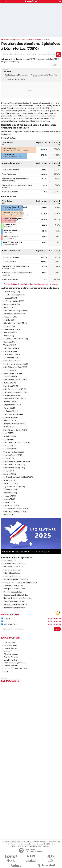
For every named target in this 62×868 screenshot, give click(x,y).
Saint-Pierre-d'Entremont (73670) (17, 443)
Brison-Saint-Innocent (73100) (15, 323)
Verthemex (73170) (11, 490)
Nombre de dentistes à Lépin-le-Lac (18, 598)
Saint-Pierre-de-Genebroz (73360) (17, 461)
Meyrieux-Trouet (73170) (13, 455)
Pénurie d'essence (11, 654)
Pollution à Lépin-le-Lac (13, 592)
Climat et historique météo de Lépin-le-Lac (20, 583)
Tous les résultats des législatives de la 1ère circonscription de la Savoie (31, 284)
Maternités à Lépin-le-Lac (13, 567)
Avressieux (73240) (11, 417)
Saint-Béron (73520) (11, 348)
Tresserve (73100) (10, 317)
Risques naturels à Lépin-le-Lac (16, 595)
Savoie (46, 40)
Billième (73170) (10, 480)
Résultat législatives (13, 40)
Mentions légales (17, 846)
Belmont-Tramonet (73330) (14, 424)
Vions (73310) (9, 439)
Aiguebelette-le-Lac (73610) (48, 59)
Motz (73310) (8, 433)
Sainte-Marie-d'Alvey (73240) (15, 512)
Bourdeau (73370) (10, 402)
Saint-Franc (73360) (11, 505)
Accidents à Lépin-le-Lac (13, 586)
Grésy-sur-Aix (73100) (12, 304)
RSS (59, 842)
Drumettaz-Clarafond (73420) (15, 314)
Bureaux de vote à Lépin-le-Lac (15, 79)
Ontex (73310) (9, 515)
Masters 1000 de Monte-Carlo (15, 669)
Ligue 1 (6, 671)
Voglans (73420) (10, 345)
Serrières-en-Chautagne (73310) (16, 364)
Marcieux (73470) (10, 493)
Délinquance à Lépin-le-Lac (14, 589)
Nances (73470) (9, 421)
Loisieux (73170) (10, 496)
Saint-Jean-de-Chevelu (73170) (15, 380)
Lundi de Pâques (10, 648)
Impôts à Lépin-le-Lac (12, 576)
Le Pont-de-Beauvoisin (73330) (16, 339)
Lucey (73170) (9, 471)
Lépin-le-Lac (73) (10, 560)
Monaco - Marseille (11, 666)
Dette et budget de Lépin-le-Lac (16, 579)
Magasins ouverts (11, 646)
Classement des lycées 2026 (15, 663)
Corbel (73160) (9, 502)
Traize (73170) (9, 458)
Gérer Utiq (51, 844)
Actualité (5, 618)
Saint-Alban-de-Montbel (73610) (23, 59)
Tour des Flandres (11, 657)
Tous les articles (51, 842)
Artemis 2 (8, 651)
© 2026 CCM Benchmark (42, 846)
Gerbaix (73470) (10, 436)
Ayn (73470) (8, 446)
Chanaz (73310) (9, 408)
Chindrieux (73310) (11, 351)
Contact (43, 842)
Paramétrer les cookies (40, 844)
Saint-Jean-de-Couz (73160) (14, 468)
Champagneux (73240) (12, 395)
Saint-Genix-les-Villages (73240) (16, 311)
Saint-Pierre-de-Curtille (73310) (15, 430)
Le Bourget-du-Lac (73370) (14, 301)
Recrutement (12, 844)
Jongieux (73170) (10, 474)
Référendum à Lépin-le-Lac (14, 608)
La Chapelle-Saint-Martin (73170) (16, 509)
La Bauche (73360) (11, 411)
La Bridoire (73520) (11, 358)
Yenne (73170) (9, 307)
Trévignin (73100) (10, 377)
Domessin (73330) (11, 342)
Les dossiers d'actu (9, 624)
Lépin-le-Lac (37, 75)
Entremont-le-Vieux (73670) (14, 399)
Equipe (18, 842)
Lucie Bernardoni (10, 660)
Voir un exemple (55, 618)
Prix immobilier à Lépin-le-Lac (15, 604)
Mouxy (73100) (9, 326)
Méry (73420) (9, 336)
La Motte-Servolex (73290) (14, 295)
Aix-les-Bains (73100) (12, 292)
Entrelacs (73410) (10, 298)
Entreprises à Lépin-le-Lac (14, 601)
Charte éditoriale (27, 842)
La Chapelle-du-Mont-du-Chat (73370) (18, 477)
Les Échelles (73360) (11, 355)
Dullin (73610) (9, 427)
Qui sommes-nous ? (8, 842)
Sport (4, 621)
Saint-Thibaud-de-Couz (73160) (15, 367)
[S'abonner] (31, 629)
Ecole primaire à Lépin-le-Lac (15, 564)
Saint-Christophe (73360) (13, 414)
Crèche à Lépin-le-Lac (12, 570)
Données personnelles (24, 844)
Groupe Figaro (28, 846)
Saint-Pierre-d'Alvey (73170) (14, 465)
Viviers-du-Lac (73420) (12, 329)
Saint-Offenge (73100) (12, 361)
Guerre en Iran (9, 643)
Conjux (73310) (9, 499)
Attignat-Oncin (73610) (10, 62)
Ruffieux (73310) (10, 383)
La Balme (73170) (10, 449)
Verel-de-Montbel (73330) (13, 452)
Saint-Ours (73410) (11, 386)
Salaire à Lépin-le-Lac (12, 573)
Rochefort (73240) (11, 483)
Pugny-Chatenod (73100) (13, 373)
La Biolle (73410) (10, 320)
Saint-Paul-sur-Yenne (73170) (15, 389)
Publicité (36, 842)
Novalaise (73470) (10, 333)
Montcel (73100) (10, 370)
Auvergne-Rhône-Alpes (32, 40)
